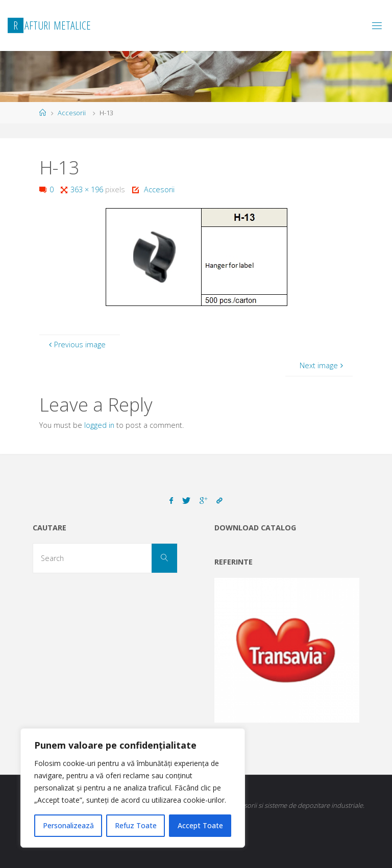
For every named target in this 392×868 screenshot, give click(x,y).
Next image (322, 365)
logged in (99, 425)
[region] (133, 788)
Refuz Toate (136, 825)
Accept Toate (200, 825)
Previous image (76, 344)
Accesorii (72, 113)
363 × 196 (88, 189)
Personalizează (68, 825)
